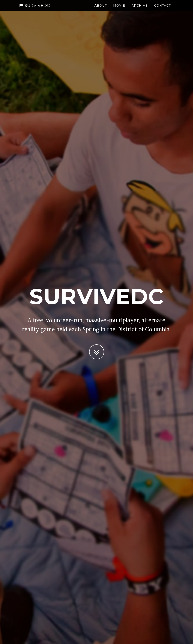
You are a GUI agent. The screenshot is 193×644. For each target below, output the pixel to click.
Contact (162, 10)
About (101, 10)
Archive (140, 10)
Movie (119, 10)
